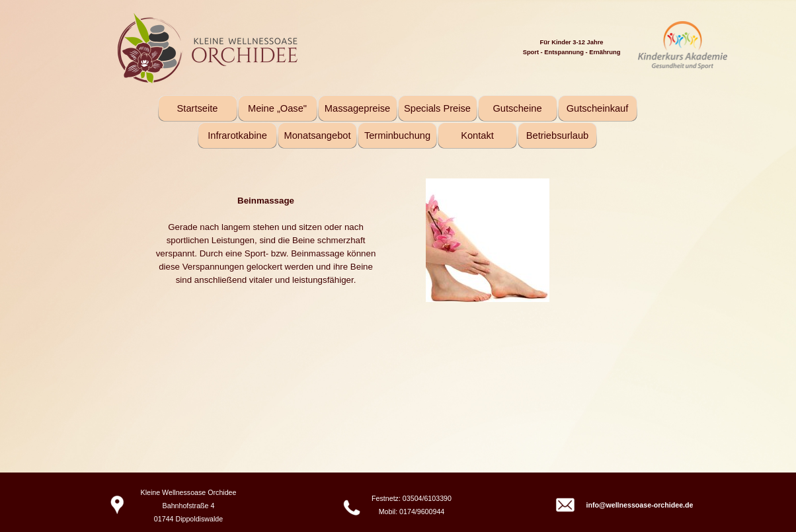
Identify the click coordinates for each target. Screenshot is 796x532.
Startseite (198, 108)
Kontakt (477, 135)
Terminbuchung (397, 135)
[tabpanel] (626, 46)
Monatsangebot (317, 135)
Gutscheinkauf (598, 108)
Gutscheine (517, 108)
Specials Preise (437, 108)
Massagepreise (357, 108)
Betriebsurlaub (558, 135)
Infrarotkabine (237, 135)
